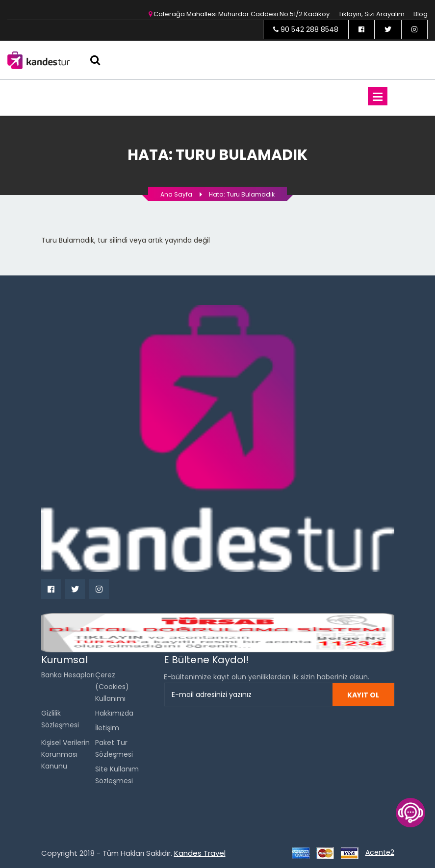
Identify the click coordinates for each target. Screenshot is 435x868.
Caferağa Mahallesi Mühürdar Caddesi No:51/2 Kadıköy (239, 14)
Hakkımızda (114, 713)
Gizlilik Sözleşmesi (60, 719)
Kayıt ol (363, 695)
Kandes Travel (200, 853)
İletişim (107, 728)
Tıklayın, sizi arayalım (371, 14)
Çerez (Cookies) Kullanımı (112, 687)
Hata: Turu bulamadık (242, 194)
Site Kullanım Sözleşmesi (117, 775)
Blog (421, 14)
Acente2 (380, 852)
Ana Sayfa (176, 194)
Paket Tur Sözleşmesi (114, 748)
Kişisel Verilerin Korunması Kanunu (65, 754)
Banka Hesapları (68, 675)
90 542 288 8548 (306, 29)
